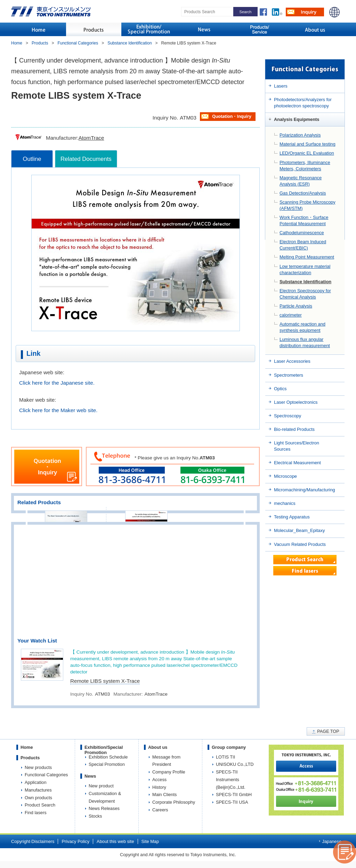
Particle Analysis (296, 306)
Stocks (95, 816)
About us (158, 747)
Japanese (332, 841)
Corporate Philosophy (174, 802)
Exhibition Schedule (108, 757)
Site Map (150, 841)
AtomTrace (91, 138)
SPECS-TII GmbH (234, 795)
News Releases (104, 808)
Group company (229, 747)
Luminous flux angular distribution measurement (305, 342)
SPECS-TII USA (232, 802)
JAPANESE (334, 12)
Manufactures (38, 790)
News (90, 776)
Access (159, 780)
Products (40, 43)
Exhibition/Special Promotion (104, 750)
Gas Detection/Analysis (303, 193)
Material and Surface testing (308, 144)
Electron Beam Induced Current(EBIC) (303, 245)
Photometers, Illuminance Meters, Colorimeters (305, 166)
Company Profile (169, 772)
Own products (38, 798)
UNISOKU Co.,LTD (235, 764)
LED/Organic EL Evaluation (307, 153)
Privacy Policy (75, 841)
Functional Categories (78, 43)
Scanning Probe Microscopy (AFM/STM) (308, 205)
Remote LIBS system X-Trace (105, 681)
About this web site (115, 841)
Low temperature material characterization (305, 269)
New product (101, 786)
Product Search (40, 805)
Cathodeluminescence (302, 233)
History (159, 787)
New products (38, 767)
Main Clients (164, 795)
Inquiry (305, 12)
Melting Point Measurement (307, 257)
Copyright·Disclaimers (33, 841)
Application (36, 782)
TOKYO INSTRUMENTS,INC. (51, 11)
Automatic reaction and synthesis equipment (302, 327)
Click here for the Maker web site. (58, 410)
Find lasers (36, 813)
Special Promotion (107, 764)
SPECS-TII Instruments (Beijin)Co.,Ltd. (231, 780)
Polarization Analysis (300, 135)
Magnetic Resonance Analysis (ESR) (301, 181)
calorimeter (291, 315)
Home (17, 43)
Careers (160, 810)
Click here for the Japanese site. (57, 383)
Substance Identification (305, 282)
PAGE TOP (328, 731)
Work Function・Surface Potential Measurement (304, 220)
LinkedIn (279, 11)
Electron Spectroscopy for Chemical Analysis (305, 294)
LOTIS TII (225, 757)
